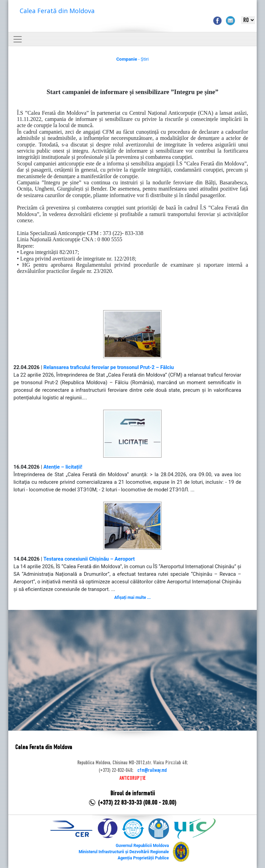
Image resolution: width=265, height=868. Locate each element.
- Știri (132, 59)
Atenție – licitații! (63, 467)
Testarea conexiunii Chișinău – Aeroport (89, 559)
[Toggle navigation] (18, 39)
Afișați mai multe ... (132, 598)
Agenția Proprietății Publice (143, 858)
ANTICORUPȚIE (132, 778)
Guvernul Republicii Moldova (142, 846)
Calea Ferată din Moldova (57, 11)
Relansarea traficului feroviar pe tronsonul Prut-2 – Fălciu (109, 367)
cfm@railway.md (152, 770)
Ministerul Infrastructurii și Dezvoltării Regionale (124, 852)
